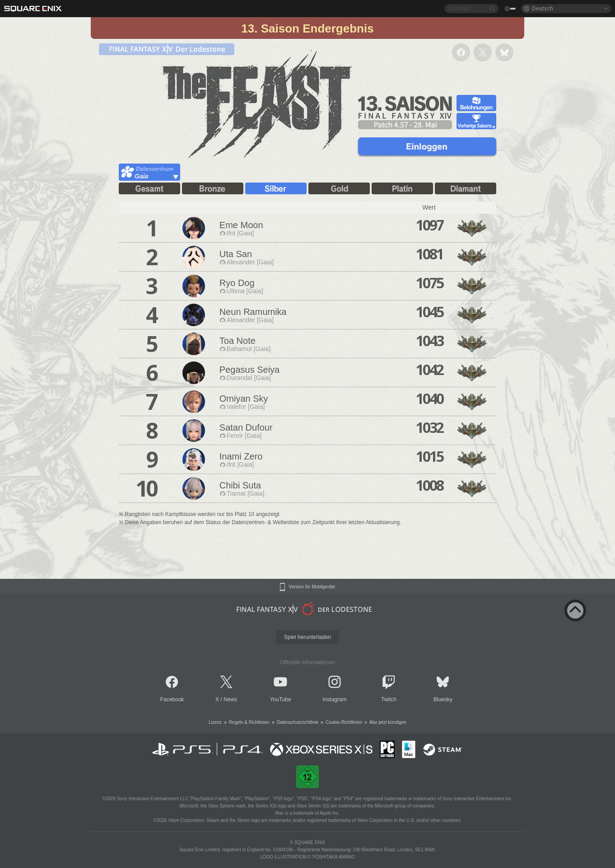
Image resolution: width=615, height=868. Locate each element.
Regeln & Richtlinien (249, 722)
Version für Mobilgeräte (312, 587)
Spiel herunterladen (307, 637)
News (230, 699)
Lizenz (215, 722)
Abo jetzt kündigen (388, 722)
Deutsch (543, 8)
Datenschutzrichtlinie (298, 722)
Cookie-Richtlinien (344, 722)
